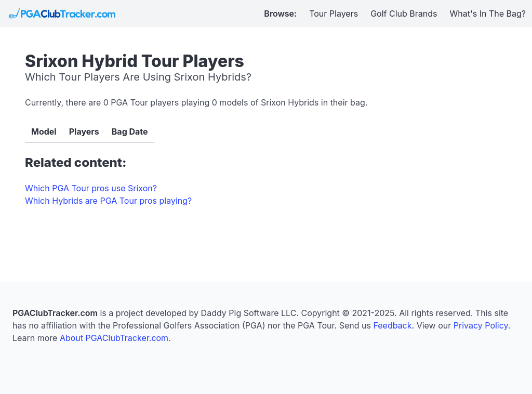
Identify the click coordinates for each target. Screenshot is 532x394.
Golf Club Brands (404, 14)
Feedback (392, 325)
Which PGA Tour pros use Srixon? (91, 188)
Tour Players (334, 14)
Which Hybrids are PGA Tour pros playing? (108, 201)
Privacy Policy (481, 325)
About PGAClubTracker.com (114, 338)
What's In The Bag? (488, 14)
